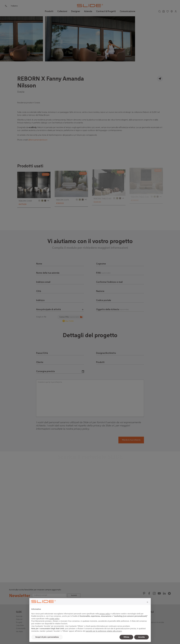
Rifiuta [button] (126, 637)
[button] (147, 602)
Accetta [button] (141, 637)
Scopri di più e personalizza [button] (47, 637)
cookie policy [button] (54, 619)
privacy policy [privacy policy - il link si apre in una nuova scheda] (105, 614)
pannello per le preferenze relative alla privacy (104, 631)
